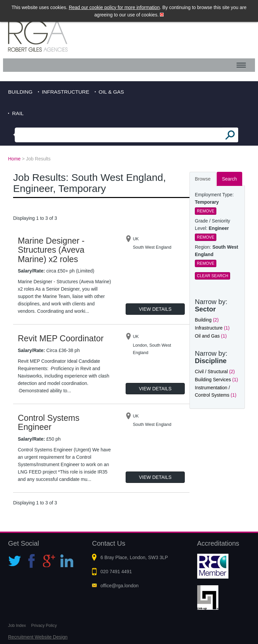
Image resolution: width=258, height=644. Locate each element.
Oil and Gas (211, 336)
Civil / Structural (215, 371)
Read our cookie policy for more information (114, 7)
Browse (203, 179)
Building (20, 92)
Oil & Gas (112, 92)
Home (14, 159)
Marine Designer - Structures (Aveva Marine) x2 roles (51, 250)
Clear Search (212, 276)
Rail (18, 113)
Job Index (17, 626)
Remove (206, 211)
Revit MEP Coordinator (61, 338)
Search (229, 179)
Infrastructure (66, 92)
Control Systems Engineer (49, 423)
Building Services (216, 380)
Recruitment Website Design (38, 637)
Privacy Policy (44, 626)
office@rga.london (120, 586)
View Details (155, 309)
